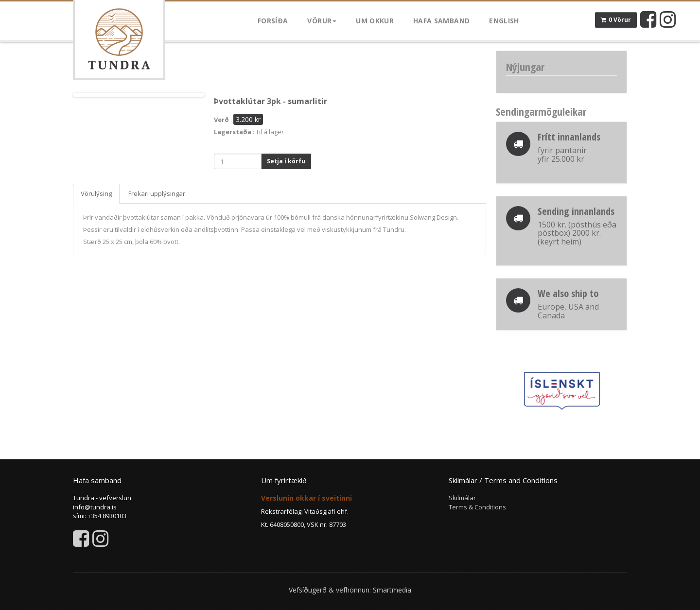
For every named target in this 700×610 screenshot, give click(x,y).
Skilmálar (462, 498)
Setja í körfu (286, 161)
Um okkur (375, 21)
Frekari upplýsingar (157, 193)
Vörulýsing (96, 193)
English (504, 21)
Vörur (322, 21)
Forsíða (273, 21)
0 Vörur (616, 20)
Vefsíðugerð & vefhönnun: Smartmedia (350, 590)
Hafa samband (441, 21)
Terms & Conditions (477, 507)
